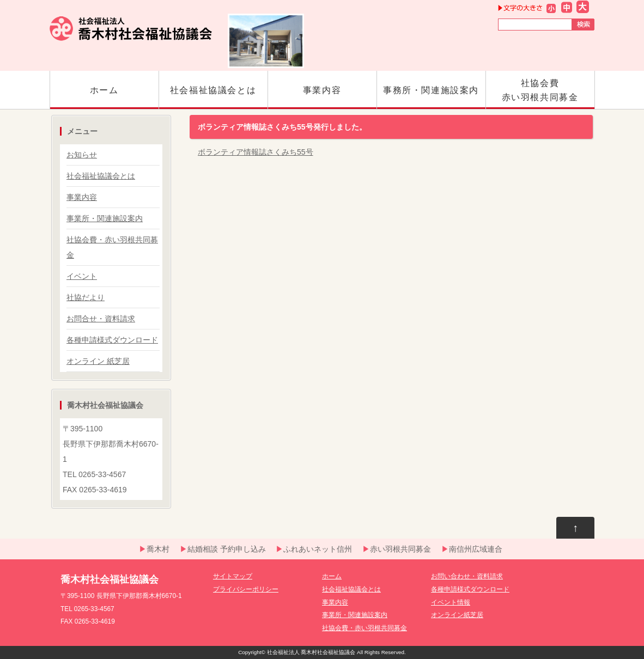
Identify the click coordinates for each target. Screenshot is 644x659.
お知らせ (82, 155)
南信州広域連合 (476, 549)
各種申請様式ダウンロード (112, 340)
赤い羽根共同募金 (400, 549)
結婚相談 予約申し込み (227, 549)
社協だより (86, 297)
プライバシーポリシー (246, 589)
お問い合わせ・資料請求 (467, 576)
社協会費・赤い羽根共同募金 (364, 628)
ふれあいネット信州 (318, 549)
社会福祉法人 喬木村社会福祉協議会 (311, 652)
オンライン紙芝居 (457, 615)
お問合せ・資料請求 (101, 319)
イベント (82, 276)
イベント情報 (451, 602)
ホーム (104, 97)
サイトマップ (233, 576)
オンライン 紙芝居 (98, 361)
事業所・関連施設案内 (105, 218)
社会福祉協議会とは (213, 97)
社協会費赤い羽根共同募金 (540, 94)
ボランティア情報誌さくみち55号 (256, 152)
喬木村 (158, 549)
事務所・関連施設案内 (431, 97)
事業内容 (322, 97)
